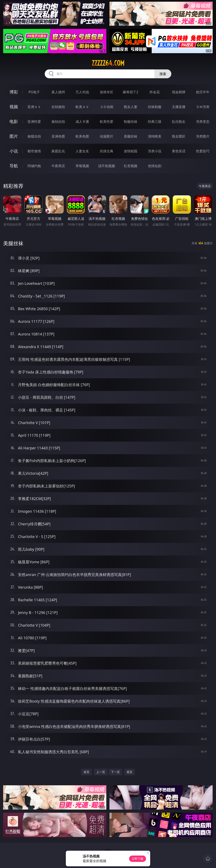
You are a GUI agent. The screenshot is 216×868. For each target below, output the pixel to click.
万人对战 (82, 92)
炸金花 (155, 92)
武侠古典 (107, 151)
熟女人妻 (131, 107)
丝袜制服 (155, 107)
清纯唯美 (155, 136)
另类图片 (203, 136)
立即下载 (138, 859)
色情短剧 (155, 166)
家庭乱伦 (58, 151)
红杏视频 (131, 166)
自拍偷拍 (58, 107)
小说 (14, 151)
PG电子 (34, 92)
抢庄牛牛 (203, 92)
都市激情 (34, 151)
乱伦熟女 (179, 122)
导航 (14, 166)
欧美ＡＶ (82, 107)
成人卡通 (82, 122)
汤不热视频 (107, 166)
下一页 (115, 772)
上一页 (101, 772)
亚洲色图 (58, 136)
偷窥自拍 (34, 136)
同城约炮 (34, 166)
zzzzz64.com (108, 63)
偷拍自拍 (58, 122)
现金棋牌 (179, 92)
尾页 (130, 772)
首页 (86, 772)
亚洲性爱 (34, 122)
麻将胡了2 (130, 92)
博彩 (14, 92)
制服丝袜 (131, 122)
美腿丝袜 (131, 136)
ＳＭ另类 (203, 107)
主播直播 (179, 107)
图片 (14, 136)
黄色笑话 (179, 151)
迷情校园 (131, 151)
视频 (14, 107)
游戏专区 (107, 92)
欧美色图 (82, 136)
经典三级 (155, 122)
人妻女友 (82, 151)
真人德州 (58, 92)
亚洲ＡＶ (34, 107)
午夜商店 (58, 166)
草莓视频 (82, 166)
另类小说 (155, 151)
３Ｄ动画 (107, 107)
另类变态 (203, 122)
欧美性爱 (107, 122)
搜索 (163, 74)
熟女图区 (179, 136)
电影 (14, 121)
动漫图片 (107, 136)
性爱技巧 (203, 151)
